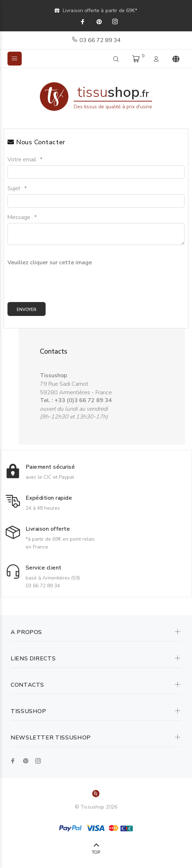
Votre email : (25, 160)
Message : (22, 217)
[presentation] (62, 280)
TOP (96, 852)
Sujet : (17, 188)
